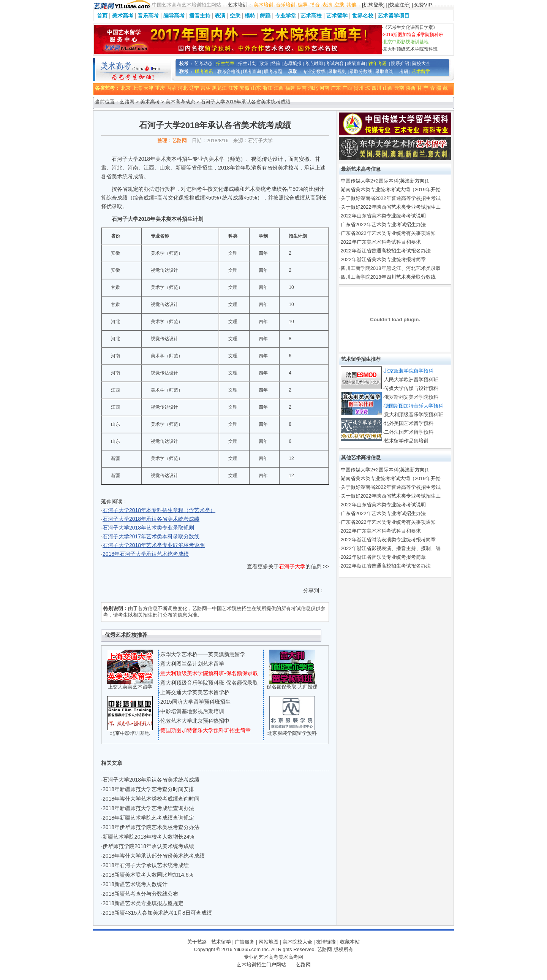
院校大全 (421, 63)
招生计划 (247, 63)
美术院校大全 (297, 942)
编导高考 (174, 16)
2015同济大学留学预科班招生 (195, 702)
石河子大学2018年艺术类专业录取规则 (148, 528)
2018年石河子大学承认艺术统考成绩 (146, 554)
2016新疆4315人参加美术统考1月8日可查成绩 (157, 913)
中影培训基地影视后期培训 (192, 711)
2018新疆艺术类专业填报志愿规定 (143, 903)
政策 (264, 63)
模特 (250, 16)
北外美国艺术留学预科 (409, 423)
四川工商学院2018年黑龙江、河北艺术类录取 (391, 268)
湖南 (302, 88)
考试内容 (335, 63)
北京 (126, 88)
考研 (404, 71)
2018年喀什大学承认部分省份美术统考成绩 (154, 856)
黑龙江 (219, 88)
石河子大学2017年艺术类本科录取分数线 (151, 536)
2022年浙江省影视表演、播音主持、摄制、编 (391, 548)
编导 (303, 5)
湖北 (313, 88)
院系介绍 (400, 63)
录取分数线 (361, 71)
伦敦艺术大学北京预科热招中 (195, 721)
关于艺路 (197, 942)
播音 (315, 5)
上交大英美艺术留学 (130, 687)
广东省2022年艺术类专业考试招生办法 (383, 224)
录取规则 (337, 71)
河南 (324, 88)
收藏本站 (350, 942)
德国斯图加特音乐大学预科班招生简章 (206, 730)
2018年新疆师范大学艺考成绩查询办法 (148, 808)
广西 (347, 88)
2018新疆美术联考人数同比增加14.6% (148, 875)
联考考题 (273, 71)
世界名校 (363, 16)
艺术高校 (311, 16)
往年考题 (378, 63)
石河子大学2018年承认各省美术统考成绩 (151, 519)
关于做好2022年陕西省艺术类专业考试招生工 (391, 207)
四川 (376, 88)
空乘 (339, 5)
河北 (183, 88)
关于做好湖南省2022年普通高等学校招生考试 (391, 198)
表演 (327, 5)
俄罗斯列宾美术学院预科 (411, 397)
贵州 (359, 88)
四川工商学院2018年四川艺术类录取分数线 (388, 277)
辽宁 (194, 88)
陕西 (411, 88)
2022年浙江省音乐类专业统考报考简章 (383, 557)
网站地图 (269, 942)
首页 (102, 16)
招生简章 (225, 63)
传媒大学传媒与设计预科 (411, 388)
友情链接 (326, 942)
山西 (388, 88)
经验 (276, 63)
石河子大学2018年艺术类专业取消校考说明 (154, 545)
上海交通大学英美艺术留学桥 (195, 692)
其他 (351, 5)
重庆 (160, 88)
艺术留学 (337, 16)
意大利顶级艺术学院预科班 (410, 49)
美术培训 (264, 5)
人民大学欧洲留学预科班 (411, 380)
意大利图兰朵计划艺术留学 (192, 664)
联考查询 (252, 71)
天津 (149, 88)
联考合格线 (229, 71)
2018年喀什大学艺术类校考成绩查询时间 (151, 799)
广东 (336, 88)
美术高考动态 (180, 102)
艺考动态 (203, 63)
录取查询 (384, 71)
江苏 (233, 88)
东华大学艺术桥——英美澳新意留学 (203, 654)
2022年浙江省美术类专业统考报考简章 (383, 259)
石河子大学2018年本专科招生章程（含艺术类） (159, 510)
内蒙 (171, 88)
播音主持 (200, 16)
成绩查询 (356, 63)
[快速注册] (399, 5)
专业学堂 (286, 16)
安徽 (245, 88)
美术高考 (123, 16)
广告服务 (245, 942)
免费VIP (423, 5)
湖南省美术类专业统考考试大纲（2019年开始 (391, 189)
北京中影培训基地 (130, 733)
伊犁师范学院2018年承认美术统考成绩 (148, 846)
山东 (256, 88)
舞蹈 (265, 16)
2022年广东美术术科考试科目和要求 (381, 242)
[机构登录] (373, 5)
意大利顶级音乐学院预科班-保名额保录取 (209, 683)
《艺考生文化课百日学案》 (410, 27)
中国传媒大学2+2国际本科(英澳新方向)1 (385, 181)
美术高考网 (291, 957)
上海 (137, 88)
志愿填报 (292, 63)
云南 (399, 88)
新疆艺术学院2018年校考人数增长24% (148, 837)
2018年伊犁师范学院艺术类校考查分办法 (151, 827)
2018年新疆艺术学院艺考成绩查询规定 (148, 818)
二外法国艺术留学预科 (409, 432)
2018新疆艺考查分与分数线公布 (140, 894)
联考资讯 (204, 71)
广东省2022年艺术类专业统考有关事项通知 (388, 233)
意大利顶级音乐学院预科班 (414, 415)
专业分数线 (314, 71)
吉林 (206, 88)
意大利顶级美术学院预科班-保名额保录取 (209, 673)
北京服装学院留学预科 (292, 733)
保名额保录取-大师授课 (292, 687)
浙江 (267, 88)
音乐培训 (286, 5)
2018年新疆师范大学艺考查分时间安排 (148, 789)
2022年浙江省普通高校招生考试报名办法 (386, 251)
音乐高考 (148, 16)
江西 (279, 88)
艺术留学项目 (394, 16)
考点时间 (314, 63)
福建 (290, 88)
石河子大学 (292, 566)
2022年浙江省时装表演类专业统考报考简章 (388, 540)
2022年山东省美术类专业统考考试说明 (383, 216)
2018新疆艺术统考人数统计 (135, 884)
